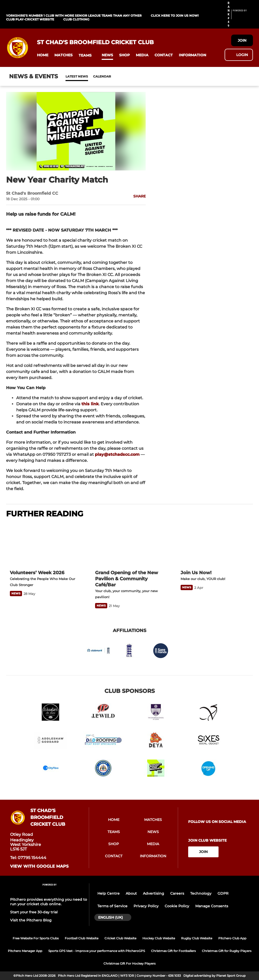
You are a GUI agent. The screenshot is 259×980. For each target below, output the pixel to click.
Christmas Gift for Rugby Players (227, 951)
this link (90, 404)
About (131, 893)
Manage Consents (212, 906)
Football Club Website (82, 938)
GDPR (223, 893)
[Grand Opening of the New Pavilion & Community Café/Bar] (129, 545)
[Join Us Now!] (215, 545)
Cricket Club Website (120, 938)
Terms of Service (112, 906)
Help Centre (109, 893)
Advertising (154, 893)
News (71, 76)
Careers (177, 893)
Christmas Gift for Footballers (173, 951)
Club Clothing (76, 19)
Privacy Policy (146, 906)
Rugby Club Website (197, 938)
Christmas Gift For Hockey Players (129, 963)
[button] (43, 55)
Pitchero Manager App (25, 951)
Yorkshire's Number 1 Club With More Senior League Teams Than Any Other (74, 16)
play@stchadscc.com (117, 454)
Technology (201, 893)
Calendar (90, 76)
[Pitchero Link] (243, 16)
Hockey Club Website (159, 938)
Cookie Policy (177, 906)
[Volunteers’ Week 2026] (44, 545)
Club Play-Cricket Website (30, 19)
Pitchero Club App (232, 938)
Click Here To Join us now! (175, 16)
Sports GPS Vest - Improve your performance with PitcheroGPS (97, 951)
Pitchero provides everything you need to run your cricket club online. (49, 902)
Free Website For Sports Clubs (36, 938)
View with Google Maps (39, 866)
